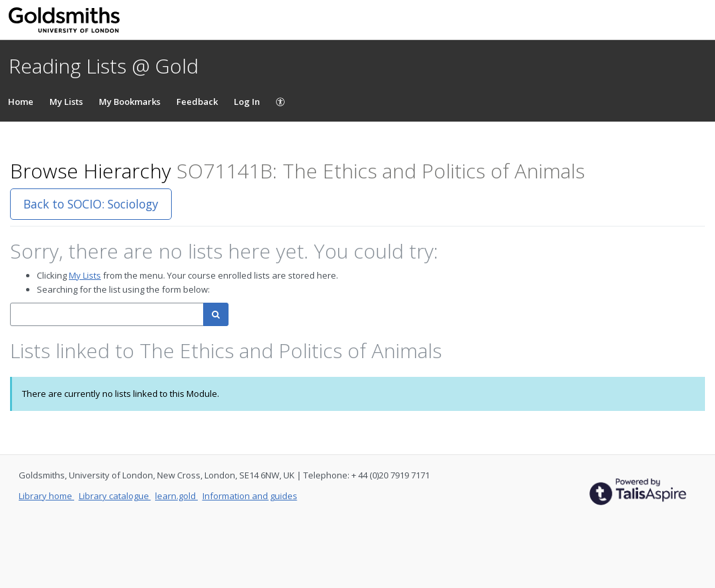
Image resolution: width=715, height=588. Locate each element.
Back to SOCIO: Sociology (91, 204)
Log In (247, 102)
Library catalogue (115, 496)
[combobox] (107, 314)
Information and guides (250, 496)
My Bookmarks (130, 102)
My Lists (66, 102)
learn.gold (176, 496)
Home (21, 102)
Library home (46, 496)
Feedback (197, 102)
